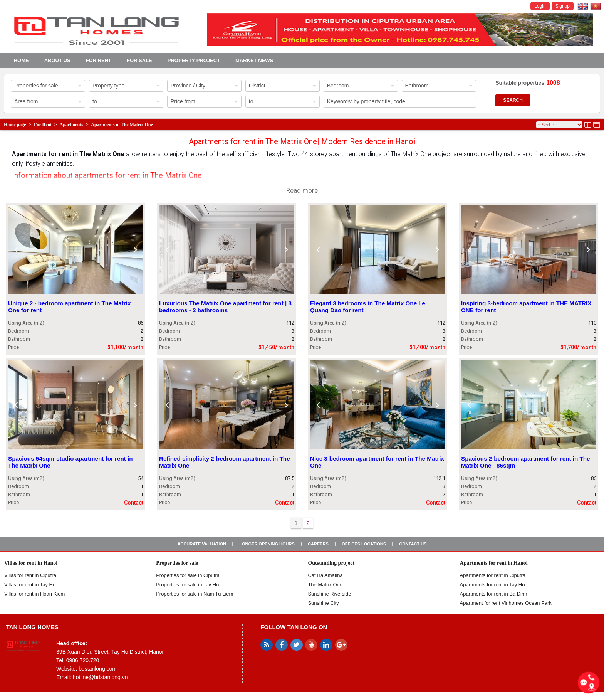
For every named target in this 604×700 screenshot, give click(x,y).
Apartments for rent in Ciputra (493, 575)
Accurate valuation (202, 544)
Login (540, 6)
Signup (563, 6)
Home (21, 60)
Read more (302, 190)
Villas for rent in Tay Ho (30, 585)
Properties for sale (177, 563)
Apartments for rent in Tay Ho (492, 585)
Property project (194, 60)
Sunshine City (323, 603)
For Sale (139, 60)
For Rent (99, 60)
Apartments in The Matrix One (122, 125)
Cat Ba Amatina (325, 575)
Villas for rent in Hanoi (31, 563)
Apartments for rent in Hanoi (494, 563)
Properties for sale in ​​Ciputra (188, 575)
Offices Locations (364, 544)
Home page (15, 125)
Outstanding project (331, 563)
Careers (318, 544)
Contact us (413, 544)
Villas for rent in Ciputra (30, 575)
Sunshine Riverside (329, 594)
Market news (254, 60)
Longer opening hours (267, 544)
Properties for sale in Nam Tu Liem (195, 594)
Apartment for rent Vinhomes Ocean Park (506, 603)
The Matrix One (325, 585)
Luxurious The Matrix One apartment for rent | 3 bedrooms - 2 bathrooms (225, 307)
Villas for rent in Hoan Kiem (34, 594)
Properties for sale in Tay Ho (187, 585)
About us (57, 60)
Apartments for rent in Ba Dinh (494, 594)
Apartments (71, 125)
